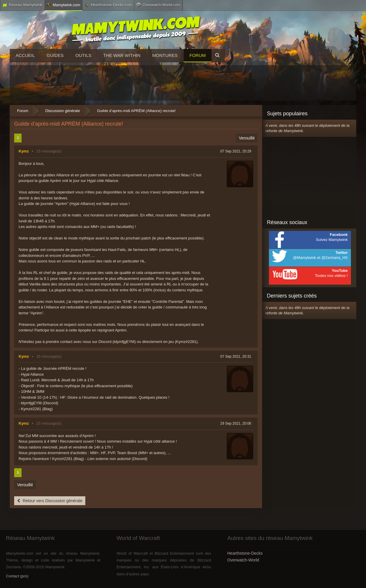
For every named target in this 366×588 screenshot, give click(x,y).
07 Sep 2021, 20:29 (236, 151)
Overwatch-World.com (158, 5)
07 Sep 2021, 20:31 (236, 357)
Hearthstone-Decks (245, 553)
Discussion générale (63, 111)
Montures (165, 55)
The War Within (122, 55)
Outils (84, 55)
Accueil (25, 55)
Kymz (24, 151)
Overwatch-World (243, 560)
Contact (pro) (17, 576)
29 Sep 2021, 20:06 (236, 423)
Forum (198, 55)
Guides (55, 55)
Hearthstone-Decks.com (108, 5)
